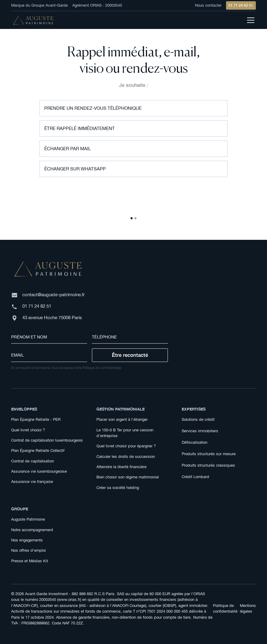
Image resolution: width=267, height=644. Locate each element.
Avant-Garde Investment (46, 594)
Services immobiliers (200, 431)
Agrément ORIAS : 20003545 (97, 5)
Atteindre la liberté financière (121, 467)
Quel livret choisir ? (28, 430)
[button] (132, 218)
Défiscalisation (195, 442)
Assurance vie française (32, 482)
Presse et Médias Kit (30, 561)
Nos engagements (27, 540)
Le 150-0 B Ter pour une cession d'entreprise (125, 433)
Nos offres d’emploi (28, 550)
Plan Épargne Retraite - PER (36, 419)
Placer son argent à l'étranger (122, 419)
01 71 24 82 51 (241, 5)
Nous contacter (208, 5)
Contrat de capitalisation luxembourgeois (47, 440)
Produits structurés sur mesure (209, 454)
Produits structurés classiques (208, 465)
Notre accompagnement (32, 530)
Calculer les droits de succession (126, 457)
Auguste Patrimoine (28, 519)
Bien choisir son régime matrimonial (128, 477)
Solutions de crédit (198, 419)
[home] (33, 20)
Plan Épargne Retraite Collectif (38, 450)
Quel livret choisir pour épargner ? (126, 446)
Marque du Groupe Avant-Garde (39, 5)
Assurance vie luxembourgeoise (39, 471)
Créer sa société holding (118, 488)
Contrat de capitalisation (33, 461)
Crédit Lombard (195, 477)
